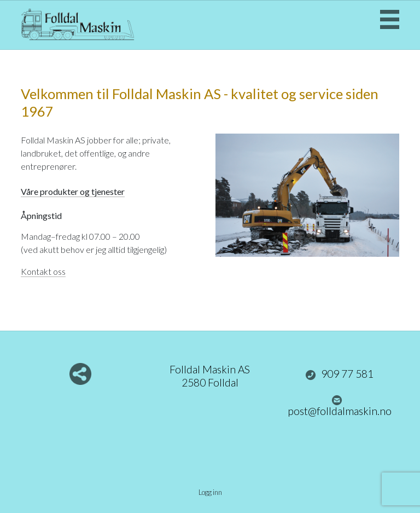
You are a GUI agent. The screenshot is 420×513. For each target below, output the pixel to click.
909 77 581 (340, 374)
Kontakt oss (43, 271)
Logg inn (210, 492)
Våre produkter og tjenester (73, 191)
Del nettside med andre (80, 374)
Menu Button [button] (390, 19)
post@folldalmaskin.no (340, 406)
